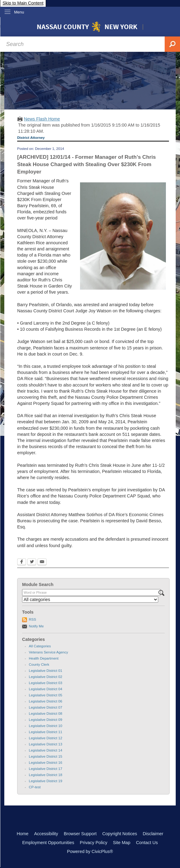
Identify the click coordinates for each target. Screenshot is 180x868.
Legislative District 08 (46, 714)
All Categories (40, 646)
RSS (33, 619)
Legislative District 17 (46, 769)
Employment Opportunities (48, 843)
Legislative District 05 (46, 695)
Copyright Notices (120, 834)
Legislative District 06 (46, 701)
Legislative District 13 (46, 744)
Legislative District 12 (46, 738)
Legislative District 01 (46, 671)
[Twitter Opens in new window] (32, 562)
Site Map (122, 843)
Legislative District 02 (46, 677)
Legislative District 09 (46, 720)
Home (22, 834)
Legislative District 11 (46, 732)
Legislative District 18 (46, 775)
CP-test (35, 787)
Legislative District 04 (46, 689)
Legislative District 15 (46, 756)
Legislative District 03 (46, 683)
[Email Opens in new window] (42, 562)
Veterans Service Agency (48, 652)
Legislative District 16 (46, 763)
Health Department (44, 658)
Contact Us (147, 843)
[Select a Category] (90, 600)
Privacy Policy (94, 843)
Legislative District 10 (46, 726)
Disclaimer (153, 834)
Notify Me (36, 626)
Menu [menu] (19, 12)
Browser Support (80, 834)
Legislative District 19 (46, 781)
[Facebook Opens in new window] (22, 562)
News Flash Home (42, 119)
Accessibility (46, 834)
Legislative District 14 (46, 750)
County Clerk (39, 664)
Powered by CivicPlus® (90, 851)
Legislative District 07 (46, 707)
